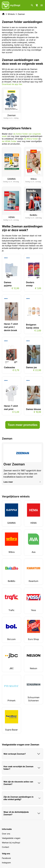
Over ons (6, 834)
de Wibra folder (31, 139)
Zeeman (21, 14)
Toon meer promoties (23, 425)
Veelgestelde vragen (11, 838)
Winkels (11, 14)
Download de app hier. (12, 84)
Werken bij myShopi (11, 843)
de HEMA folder (9, 141)
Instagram (6, 863)
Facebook (6, 858)
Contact (5, 847)
